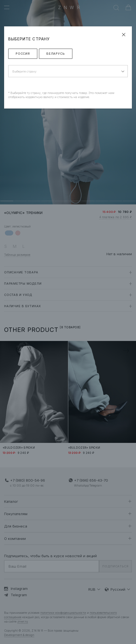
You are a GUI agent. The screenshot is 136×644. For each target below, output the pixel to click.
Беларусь (56, 54)
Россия (23, 54)
